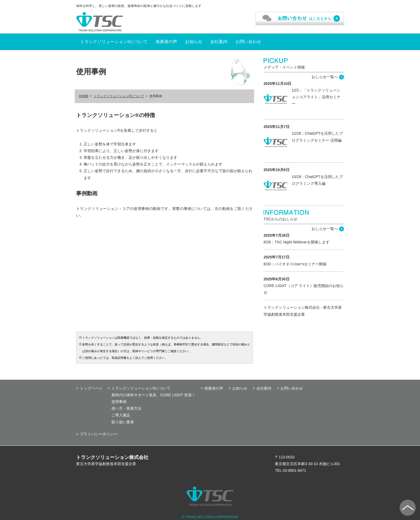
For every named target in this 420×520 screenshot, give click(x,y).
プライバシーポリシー (99, 434)
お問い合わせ (248, 42)
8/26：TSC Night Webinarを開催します (297, 242)
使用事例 (119, 402)
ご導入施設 (121, 415)
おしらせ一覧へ (325, 77)
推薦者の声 (166, 42)
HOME (84, 96)
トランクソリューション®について (114, 42)
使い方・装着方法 (126, 408)
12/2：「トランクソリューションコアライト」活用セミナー (316, 97)
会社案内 (219, 42)
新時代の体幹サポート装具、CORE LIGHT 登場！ (153, 395)
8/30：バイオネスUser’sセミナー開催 (295, 264)
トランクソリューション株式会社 (112, 457)
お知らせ (194, 42)
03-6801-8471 (295, 470)
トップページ (91, 388)
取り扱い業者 (123, 422)
